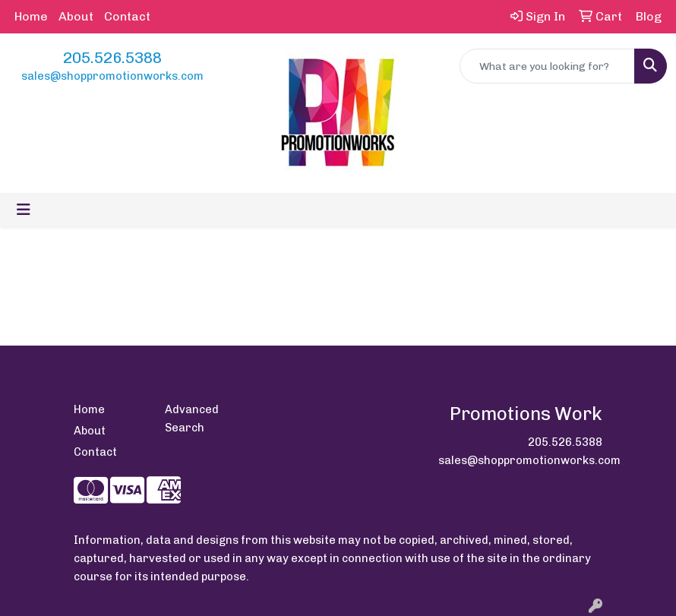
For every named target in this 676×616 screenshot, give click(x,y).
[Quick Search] (547, 66)
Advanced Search (192, 419)
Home (31, 16)
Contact (127, 16)
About (76, 16)
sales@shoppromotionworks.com (112, 76)
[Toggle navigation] (24, 210)
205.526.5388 (112, 58)
